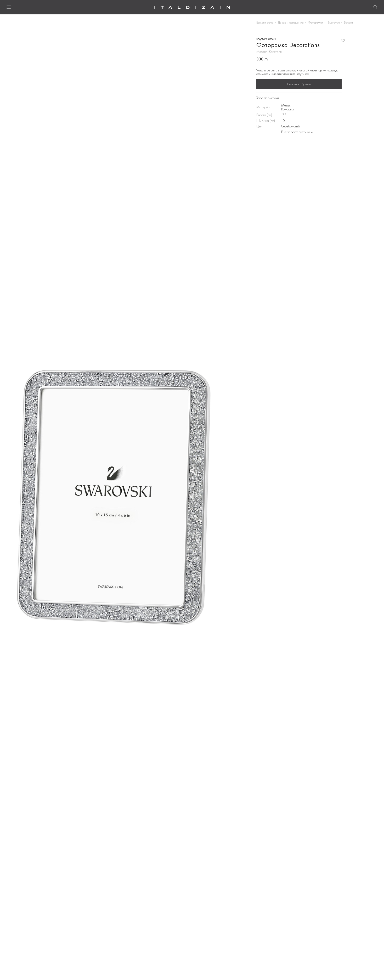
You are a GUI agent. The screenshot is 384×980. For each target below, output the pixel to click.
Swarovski (334, 22)
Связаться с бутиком (299, 84)
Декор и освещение (291, 22)
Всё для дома (265, 22)
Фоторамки (316, 22)
